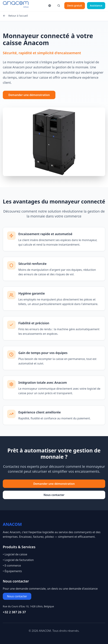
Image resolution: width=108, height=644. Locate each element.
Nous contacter (54, 495)
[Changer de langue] (50, 6)
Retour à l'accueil (15, 16)
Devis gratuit (75, 6)
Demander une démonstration (29, 95)
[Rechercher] (59, 6)
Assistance (96, 6)
